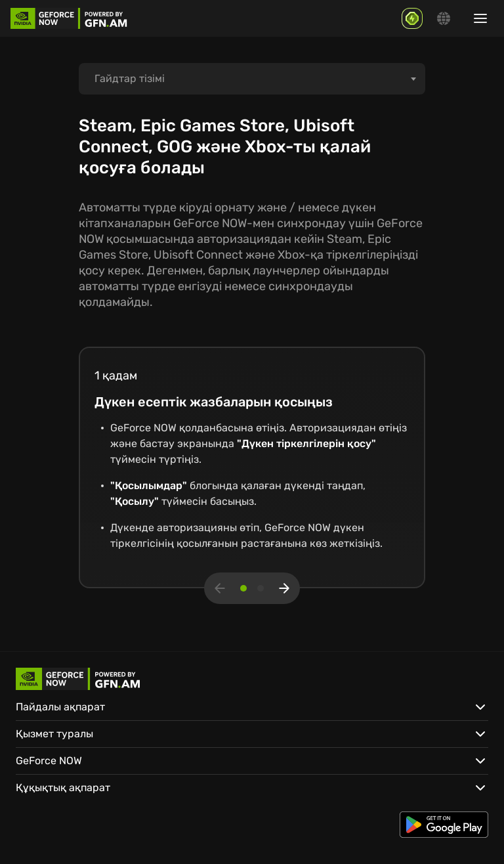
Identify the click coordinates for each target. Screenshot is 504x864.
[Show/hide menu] (480, 18)
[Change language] (444, 18)
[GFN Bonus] (412, 18)
